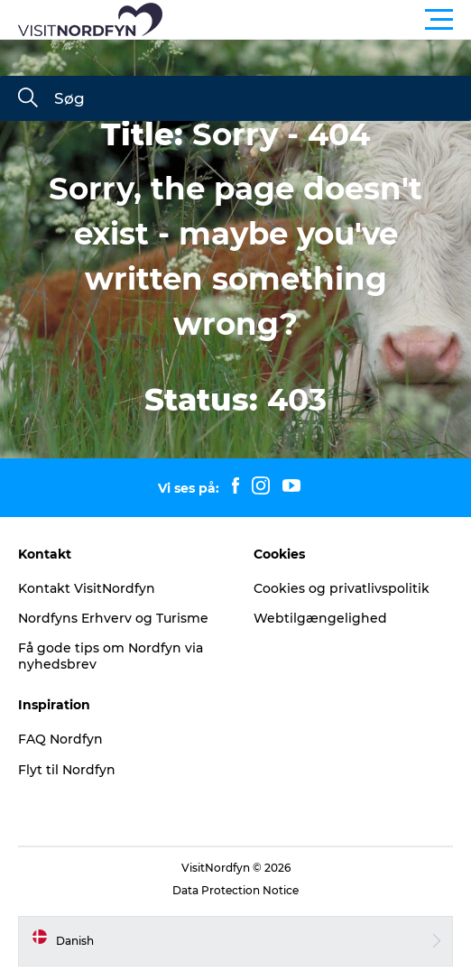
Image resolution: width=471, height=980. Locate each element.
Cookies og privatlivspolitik (342, 588)
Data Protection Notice (235, 890)
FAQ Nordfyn (60, 739)
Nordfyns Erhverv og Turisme (113, 618)
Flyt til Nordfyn (67, 770)
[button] (317, 20)
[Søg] (28, 99)
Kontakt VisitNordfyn (87, 588)
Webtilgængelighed (320, 618)
